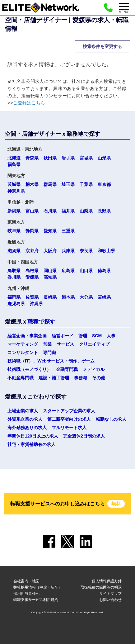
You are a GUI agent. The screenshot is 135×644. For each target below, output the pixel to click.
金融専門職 (67, 369)
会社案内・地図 (26, 581)
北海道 (14, 158)
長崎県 (50, 297)
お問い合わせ (110, 600)
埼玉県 (68, 184)
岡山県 (50, 271)
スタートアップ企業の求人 (69, 411)
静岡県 (32, 231)
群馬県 (50, 184)
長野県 (104, 211)
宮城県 (86, 158)
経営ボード (63, 336)
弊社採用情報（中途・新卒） (38, 587)
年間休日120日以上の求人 (33, 436)
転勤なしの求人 (111, 419)
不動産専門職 (21, 378)
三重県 (68, 231)
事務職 (81, 378)
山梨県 (86, 211)
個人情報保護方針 (107, 581)
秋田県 (50, 158)
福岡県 (14, 297)
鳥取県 (14, 271)
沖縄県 (36, 304)
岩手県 (68, 158)
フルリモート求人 (69, 428)
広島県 (68, 271)
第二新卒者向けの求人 (69, 419)
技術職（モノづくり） (29, 369)
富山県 (32, 211)
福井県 (68, 211)
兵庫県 (68, 251)
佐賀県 (32, 297)
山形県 (104, 158)
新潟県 (14, 211)
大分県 (86, 297)
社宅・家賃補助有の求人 (31, 444)
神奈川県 (16, 191)
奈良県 (86, 251)
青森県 (32, 158)
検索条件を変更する (102, 46)
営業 (47, 344)
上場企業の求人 (23, 411)
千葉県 (86, 184)
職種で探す (41, 322)
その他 (99, 378)
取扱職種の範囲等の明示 (101, 587)
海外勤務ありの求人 (27, 428)
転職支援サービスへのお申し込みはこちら (67, 504)
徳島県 (104, 271)
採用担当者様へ (26, 594)
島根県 (32, 271)
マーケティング (23, 344)
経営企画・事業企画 (27, 336)
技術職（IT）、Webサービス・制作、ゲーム (51, 361)
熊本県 (68, 297)
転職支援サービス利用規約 (36, 600)
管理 (83, 336)
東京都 (104, 184)
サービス (65, 344)
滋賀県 (14, 251)
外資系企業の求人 (25, 419)
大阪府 (50, 251)
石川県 (50, 211)
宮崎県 (104, 297)
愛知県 (50, 231)
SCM (97, 336)
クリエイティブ (94, 344)
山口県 (86, 271)
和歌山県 (106, 251)
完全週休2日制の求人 (84, 436)
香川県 (14, 277)
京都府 (32, 251)
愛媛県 (32, 277)
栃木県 (32, 184)
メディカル (94, 369)
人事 (111, 336)
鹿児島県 (16, 304)
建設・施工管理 (54, 378)
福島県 (14, 164)
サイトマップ (110, 594)
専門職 (49, 353)
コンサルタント (23, 353)
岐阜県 (14, 231)
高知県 (50, 277)
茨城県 (14, 184)
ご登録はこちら (29, 103)
